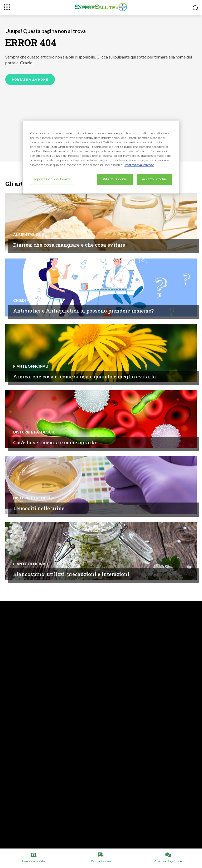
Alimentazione (28, 235)
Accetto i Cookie (154, 179)
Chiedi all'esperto (32, 300)
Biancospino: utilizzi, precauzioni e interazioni (71, 574)
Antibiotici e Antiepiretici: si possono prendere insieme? (83, 311)
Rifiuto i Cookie (115, 179)
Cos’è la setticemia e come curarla (55, 442)
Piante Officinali (31, 366)
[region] (101, 157)
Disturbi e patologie (34, 432)
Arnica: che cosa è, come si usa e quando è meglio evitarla (85, 376)
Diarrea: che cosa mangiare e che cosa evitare (69, 245)
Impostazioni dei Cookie (52, 179)
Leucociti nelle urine (39, 508)
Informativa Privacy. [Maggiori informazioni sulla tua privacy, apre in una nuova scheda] (139, 165)
